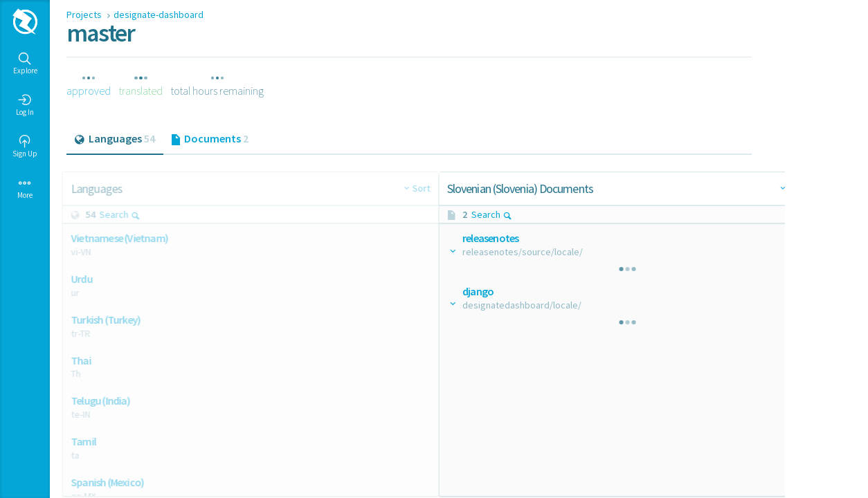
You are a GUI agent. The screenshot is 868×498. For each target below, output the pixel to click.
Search (124, 214)
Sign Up (25, 147)
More (25, 188)
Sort (392, 188)
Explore (25, 64)
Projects (85, 15)
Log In (25, 105)
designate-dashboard (159, 15)
